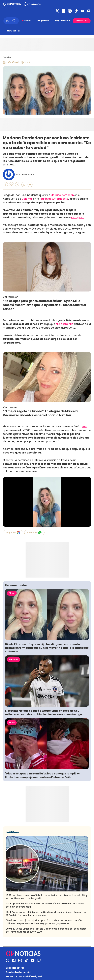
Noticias (7, 57)
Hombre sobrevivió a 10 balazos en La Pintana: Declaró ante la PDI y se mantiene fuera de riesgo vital (47, 897)
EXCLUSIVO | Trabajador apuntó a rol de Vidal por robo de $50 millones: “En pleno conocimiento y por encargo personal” (44, 922)
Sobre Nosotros (15, 968)
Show (12, 593)
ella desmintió (65, 324)
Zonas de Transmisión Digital (24, 976)
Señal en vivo (82, 21)
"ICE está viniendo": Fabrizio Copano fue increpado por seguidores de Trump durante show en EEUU (46, 930)
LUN (84, 426)
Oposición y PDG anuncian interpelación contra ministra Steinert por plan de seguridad (45, 905)
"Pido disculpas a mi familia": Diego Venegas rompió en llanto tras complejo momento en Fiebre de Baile (43, 775)
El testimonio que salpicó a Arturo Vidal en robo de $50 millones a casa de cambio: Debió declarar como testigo (44, 713)
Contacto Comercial (18, 972)
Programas (43, 21)
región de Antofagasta (54, 199)
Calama (27, 199)
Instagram (78, 217)
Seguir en (13, 533)
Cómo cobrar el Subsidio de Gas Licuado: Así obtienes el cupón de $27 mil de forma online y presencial (46, 914)
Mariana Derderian (62, 195)
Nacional (14, 660)
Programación (62, 21)
